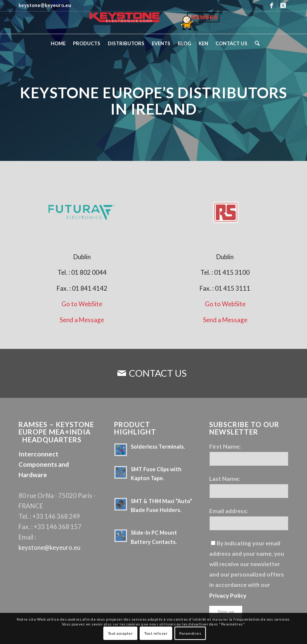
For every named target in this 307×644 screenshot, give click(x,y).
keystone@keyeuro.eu (49, 547)
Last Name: (225, 479)
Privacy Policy (228, 595)
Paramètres (190, 633)
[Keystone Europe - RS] (225, 213)
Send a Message (82, 320)
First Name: (225, 446)
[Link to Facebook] (272, 6)
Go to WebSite (82, 304)
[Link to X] (283, 6)
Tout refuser (156, 633)
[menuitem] (58, 43)
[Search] (255, 43)
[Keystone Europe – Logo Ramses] (153, 23)
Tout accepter (121, 633)
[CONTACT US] (153, 373)
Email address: (229, 511)
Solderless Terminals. (158, 447)
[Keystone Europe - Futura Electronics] (82, 213)
